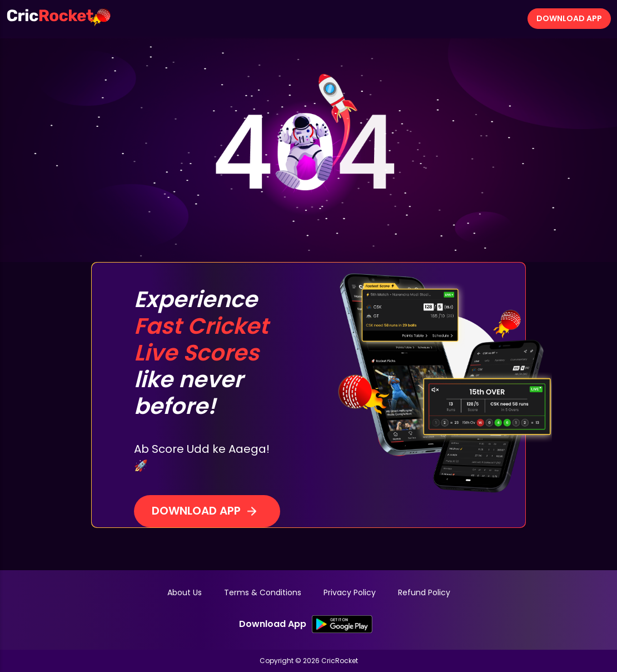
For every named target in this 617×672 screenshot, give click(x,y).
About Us (185, 592)
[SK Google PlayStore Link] (342, 624)
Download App (569, 18)
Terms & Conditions (263, 592)
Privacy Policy (350, 592)
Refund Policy (424, 592)
